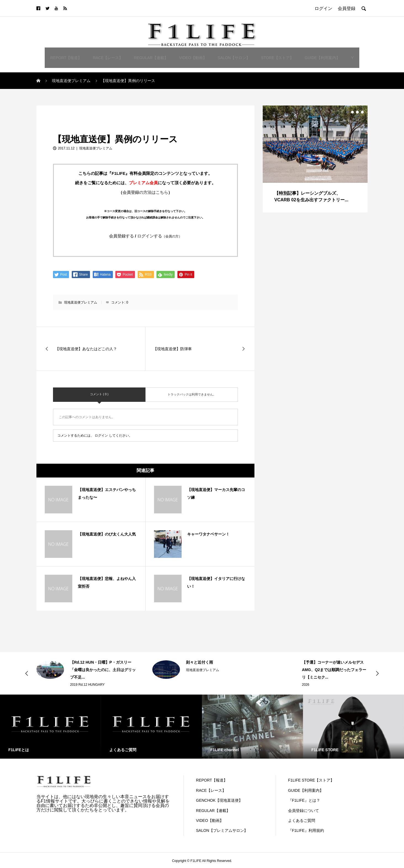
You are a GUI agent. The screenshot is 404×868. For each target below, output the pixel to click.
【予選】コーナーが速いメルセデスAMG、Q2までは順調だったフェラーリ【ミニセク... (334, 670)
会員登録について (304, 811)
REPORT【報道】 (66, 58)
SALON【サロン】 (234, 58)
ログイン (101, 436)
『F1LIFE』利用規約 (306, 830)
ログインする (160, 236)
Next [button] (377, 673)
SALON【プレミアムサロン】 (222, 830)
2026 (306, 685)
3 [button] (357, 112)
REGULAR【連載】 (151, 58)
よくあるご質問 (302, 820)
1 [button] (347, 112)
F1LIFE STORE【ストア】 (311, 780)
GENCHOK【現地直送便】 (219, 800)
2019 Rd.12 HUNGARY (87, 685)
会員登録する (121, 236)
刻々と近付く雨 (200, 662)
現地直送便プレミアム (59, 112)
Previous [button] (27, 673)
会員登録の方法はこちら (145, 192)
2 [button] (352, 112)
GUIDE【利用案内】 (322, 58)
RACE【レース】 (108, 58)
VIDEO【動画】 (193, 58)
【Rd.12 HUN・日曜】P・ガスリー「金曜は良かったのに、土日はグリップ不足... (103, 670)
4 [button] (362, 112)
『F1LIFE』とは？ (304, 800)
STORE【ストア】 (277, 58)
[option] (315, 159)
